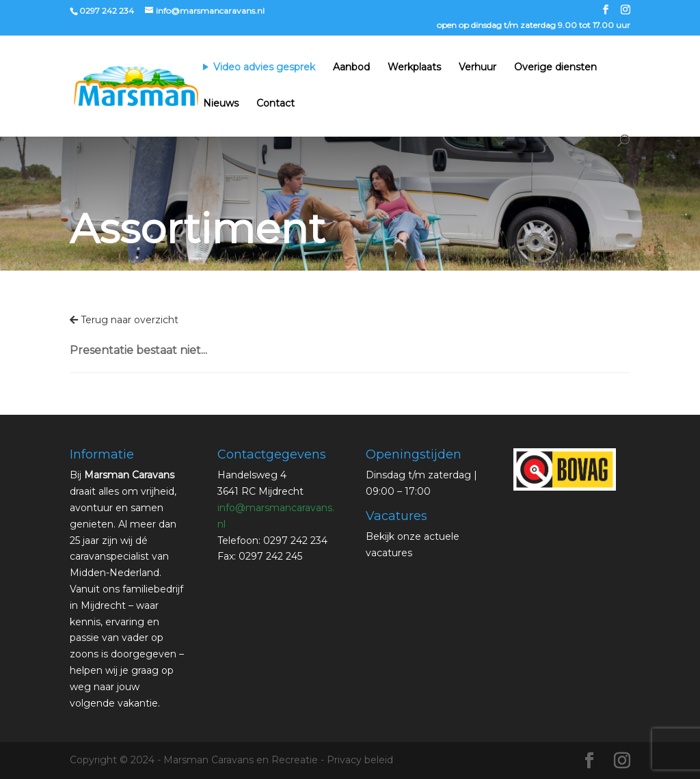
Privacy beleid (360, 760)
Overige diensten (555, 68)
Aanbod (351, 68)
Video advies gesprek (264, 68)
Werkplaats (414, 68)
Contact (275, 104)
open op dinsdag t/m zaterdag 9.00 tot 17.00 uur (534, 26)
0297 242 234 (107, 11)
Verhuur (477, 68)
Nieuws (221, 104)
